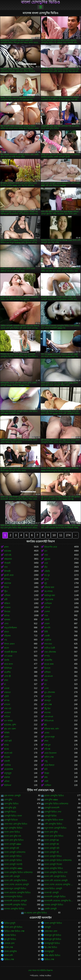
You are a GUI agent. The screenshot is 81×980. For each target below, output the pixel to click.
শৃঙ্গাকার (7, 620)
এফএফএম (49, 717)
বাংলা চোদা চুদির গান (13, 836)
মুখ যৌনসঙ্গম (50, 692)
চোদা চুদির (8, 800)
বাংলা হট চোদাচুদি (52, 893)
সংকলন (7, 608)
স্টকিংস (7, 603)
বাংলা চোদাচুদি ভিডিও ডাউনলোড (58, 860)
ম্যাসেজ (47, 713)
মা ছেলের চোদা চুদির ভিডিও (36, 913)
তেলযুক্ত (48, 696)
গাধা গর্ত (8, 709)
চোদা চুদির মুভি (10, 808)
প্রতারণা (7, 713)
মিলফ (7, 587)
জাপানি (47, 628)
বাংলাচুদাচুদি (49, 951)
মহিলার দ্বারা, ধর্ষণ (52, 729)
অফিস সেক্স (49, 757)
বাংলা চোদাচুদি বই (52, 852)
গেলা (46, 688)
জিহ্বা (47, 773)
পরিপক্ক (47, 749)
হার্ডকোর (8, 551)
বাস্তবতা (7, 692)
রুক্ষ (46, 777)
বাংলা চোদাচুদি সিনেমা (53, 864)
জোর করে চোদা (51, 931)
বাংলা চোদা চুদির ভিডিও (14, 840)
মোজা (47, 733)
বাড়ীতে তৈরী (50, 648)
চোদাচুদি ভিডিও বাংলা (13, 816)
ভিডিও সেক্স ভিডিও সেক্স (14, 931)
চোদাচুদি (48, 927)
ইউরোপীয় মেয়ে (51, 547)
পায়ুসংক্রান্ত (49, 599)
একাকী (47, 636)
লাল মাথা (48, 644)
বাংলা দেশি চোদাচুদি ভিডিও (55, 876)
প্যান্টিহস (48, 785)
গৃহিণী (6, 696)
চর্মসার (7, 616)
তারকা (7, 688)
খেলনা (47, 612)
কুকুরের (47, 559)
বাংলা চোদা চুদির (51, 832)
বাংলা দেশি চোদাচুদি (12, 876)
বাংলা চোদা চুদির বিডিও (54, 836)
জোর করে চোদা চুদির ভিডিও (16, 824)
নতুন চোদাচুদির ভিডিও (13, 828)
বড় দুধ (47, 575)
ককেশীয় (7, 672)
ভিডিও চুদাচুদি (10, 923)
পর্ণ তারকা (8, 656)
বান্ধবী (47, 620)
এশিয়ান (7, 595)
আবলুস (48, 700)
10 (54, 535)
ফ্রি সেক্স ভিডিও (51, 947)
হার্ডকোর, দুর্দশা (10, 725)
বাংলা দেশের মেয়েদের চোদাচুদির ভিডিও (59, 885)
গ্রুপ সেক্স (48, 705)
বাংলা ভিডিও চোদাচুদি (53, 889)
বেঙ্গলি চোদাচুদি (50, 909)
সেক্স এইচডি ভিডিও (52, 955)
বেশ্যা (6, 624)
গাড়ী (46, 781)
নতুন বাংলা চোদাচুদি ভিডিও (55, 828)
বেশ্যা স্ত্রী (7, 676)
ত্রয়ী (6, 599)
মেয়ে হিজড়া (49, 765)
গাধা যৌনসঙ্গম (50, 652)
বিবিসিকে (8, 668)
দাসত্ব (6, 745)
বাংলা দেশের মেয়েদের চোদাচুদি (17, 885)
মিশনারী (7, 571)
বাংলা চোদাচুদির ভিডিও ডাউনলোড (18, 872)
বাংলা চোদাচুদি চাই (12, 848)
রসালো (7, 705)
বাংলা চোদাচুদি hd (52, 840)
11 (61, 535)
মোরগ (7, 737)
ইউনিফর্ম (8, 785)
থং (45, 684)
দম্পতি (47, 656)
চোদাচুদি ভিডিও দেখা (53, 812)
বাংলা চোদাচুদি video (13, 844)
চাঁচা (46, 567)
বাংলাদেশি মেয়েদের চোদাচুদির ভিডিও (59, 901)
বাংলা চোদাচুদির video (13, 868)
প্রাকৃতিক (48, 640)
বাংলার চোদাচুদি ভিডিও (54, 905)
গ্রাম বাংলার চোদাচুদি (12, 796)
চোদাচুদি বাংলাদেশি (52, 808)
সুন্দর (46, 579)
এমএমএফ (49, 676)
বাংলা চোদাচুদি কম (52, 844)
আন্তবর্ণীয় (48, 660)
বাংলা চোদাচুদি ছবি (52, 848)
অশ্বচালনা (8, 559)
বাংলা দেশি (8, 955)
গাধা (46, 555)
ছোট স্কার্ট (8, 741)
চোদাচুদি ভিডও (10, 812)
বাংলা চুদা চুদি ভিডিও (53, 935)
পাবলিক (7, 765)
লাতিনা (7, 717)
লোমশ (47, 624)
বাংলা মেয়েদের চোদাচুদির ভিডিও (17, 893)
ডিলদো (47, 668)
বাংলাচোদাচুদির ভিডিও (13, 897)
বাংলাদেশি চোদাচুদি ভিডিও (55, 897)
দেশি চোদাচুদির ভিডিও (53, 824)
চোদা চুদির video (51, 800)
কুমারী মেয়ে (9, 575)
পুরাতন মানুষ (49, 737)
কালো (7, 648)
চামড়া (7, 632)
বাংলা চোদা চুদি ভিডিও (13, 927)
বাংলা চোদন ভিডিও (12, 832)
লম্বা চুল (47, 745)
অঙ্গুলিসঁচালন (11, 628)
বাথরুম (7, 757)
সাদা (6, 567)
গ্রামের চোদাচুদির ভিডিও (54, 796)
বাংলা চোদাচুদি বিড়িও (13, 856)
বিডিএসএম (49, 721)
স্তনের (7, 749)
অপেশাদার (48, 591)
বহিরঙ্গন (7, 636)
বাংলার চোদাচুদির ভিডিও (14, 909)
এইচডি (47, 571)
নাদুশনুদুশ (8, 773)
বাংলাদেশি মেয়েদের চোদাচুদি (16, 901)
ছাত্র (46, 680)
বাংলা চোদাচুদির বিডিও (54, 868)
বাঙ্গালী (7, 761)
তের (46, 563)
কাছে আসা (8, 664)
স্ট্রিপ (6, 591)
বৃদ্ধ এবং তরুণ (10, 729)
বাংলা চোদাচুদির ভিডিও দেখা (56, 872)
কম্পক (7, 700)
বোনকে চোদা (9, 943)
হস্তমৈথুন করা (50, 595)
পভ (6, 640)
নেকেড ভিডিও (10, 935)
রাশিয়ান (47, 672)
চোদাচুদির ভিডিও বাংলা (54, 820)
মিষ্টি (46, 632)
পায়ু (46, 761)
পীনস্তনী (7, 563)
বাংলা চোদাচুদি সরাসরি (13, 864)
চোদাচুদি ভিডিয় (50, 816)
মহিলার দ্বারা (49, 587)
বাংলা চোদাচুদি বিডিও (53, 856)
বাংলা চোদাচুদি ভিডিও (13, 860)
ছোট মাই (8, 555)
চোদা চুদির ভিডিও (11, 804)
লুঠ (46, 583)
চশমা (6, 680)
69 (45, 725)
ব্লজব (6, 547)
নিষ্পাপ (7, 579)
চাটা (46, 769)
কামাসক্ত (8, 583)
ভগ (46, 551)
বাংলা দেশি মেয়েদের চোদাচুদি (56, 880)
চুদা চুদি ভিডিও (10, 939)
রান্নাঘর (7, 777)
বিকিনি (7, 733)
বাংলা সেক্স (9, 947)
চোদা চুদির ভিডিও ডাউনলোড (56, 804)
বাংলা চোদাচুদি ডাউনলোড (15, 852)
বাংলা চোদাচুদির (11, 951)
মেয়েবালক (8, 769)
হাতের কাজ (49, 664)
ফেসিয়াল (48, 603)
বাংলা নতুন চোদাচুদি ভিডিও (15, 889)
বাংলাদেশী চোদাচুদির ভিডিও (15, 905)
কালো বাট (8, 753)
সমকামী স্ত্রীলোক (11, 652)
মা (5, 684)
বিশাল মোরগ (9, 644)
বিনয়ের (7, 612)
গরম (46, 616)
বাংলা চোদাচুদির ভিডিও (40, 2)
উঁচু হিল (47, 709)
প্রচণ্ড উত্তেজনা (50, 753)
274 (68, 535)
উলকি (7, 660)
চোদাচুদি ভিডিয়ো (11, 820)
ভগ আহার (8, 721)
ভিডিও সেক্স (9, 959)
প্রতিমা (7, 781)
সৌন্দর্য (47, 608)
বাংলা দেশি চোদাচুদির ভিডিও (16, 880)
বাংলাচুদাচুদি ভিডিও (52, 943)
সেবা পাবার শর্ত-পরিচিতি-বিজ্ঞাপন (40, 970)
